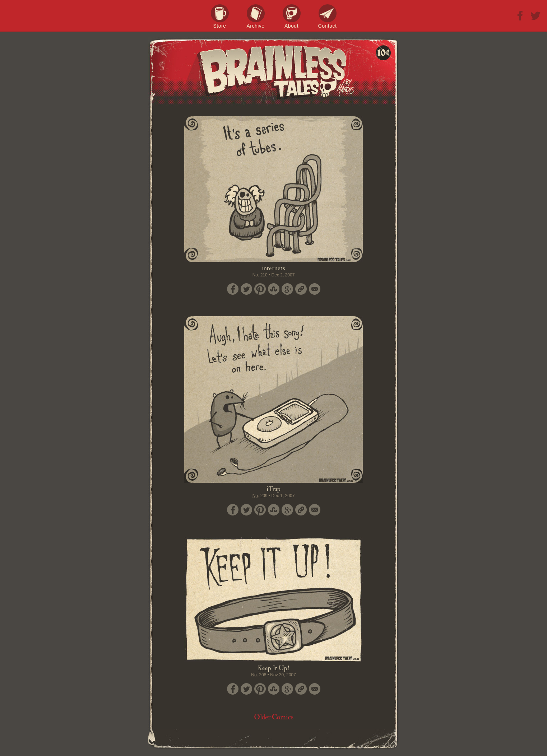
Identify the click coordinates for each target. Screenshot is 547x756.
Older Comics (274, 717)
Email (315, 289)
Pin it (260, 289)
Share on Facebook (233, 289)
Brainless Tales (274, 72)
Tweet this (246, 289)
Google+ (287, 289)
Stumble (274, 289)
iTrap (273, 489)
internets (273, 268)
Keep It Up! (273, 668)
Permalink (301, 289)
